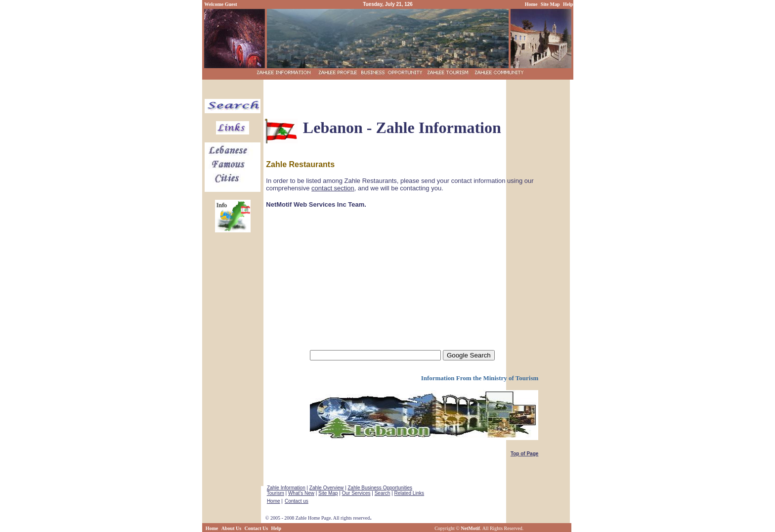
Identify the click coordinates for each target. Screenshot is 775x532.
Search (383, 493)
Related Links (409, 493)
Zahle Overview (326, 488)
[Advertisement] (385, 149)
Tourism (276, 493)
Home (274, 501)
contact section (333, 188)
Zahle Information (286, 488)
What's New (301, 493)
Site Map (328, 493)
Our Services (356, 493)
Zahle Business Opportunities (380, 488)
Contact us (297, 501)
